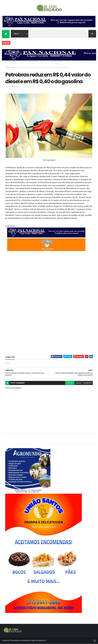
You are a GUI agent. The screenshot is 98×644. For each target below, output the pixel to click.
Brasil (13, 68)
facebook (88, 383)
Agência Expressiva (39, 640)
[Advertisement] (45, 303)
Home (7, 68)
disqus (78, 383)
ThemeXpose (15, 640)
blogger (70, 383)
